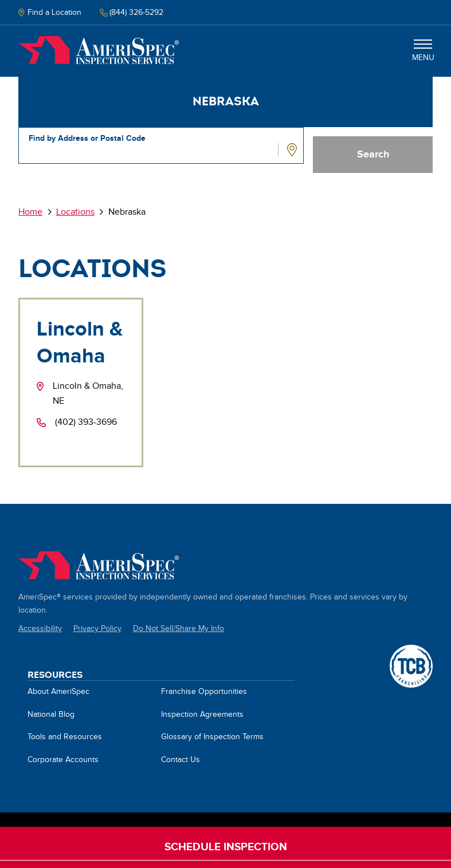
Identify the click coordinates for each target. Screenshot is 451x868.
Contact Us (181, 760)
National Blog (51, 715)
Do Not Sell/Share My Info (179, 629)
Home (99, 50)
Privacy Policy (97, 629)
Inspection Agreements (202, 715)
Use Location (293, 150)
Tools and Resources (65, 737)
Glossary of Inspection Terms (212, 737)
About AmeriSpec (58, 692)
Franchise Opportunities (204, 692)
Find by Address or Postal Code (87, 138)
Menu (423, 51)
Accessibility (40, 629)
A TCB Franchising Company (411, 651)
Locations (75, 212)
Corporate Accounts (63, 760)
